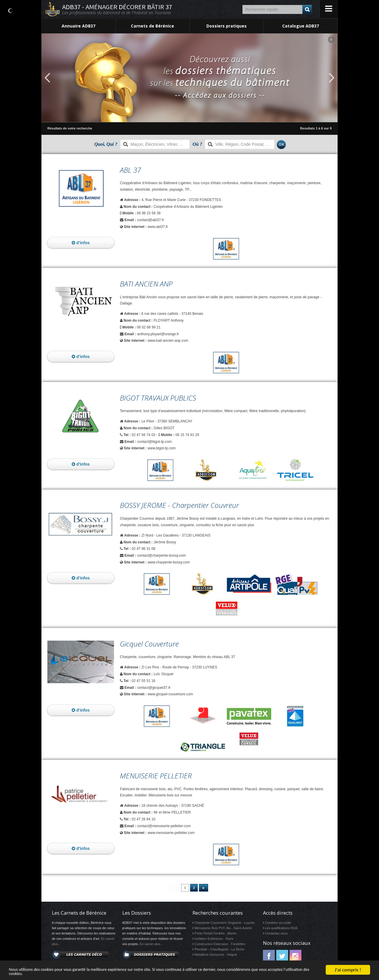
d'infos (81, 243)
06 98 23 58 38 (149, 213)
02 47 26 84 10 (143, 819)
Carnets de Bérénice (152, 26)
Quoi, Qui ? (106, 144)
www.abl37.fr (158, 227)
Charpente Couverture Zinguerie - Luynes (225, 923)
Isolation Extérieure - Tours (214, 939)
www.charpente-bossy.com (169, 562)
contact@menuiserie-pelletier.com (164, 826)
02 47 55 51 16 (143, 681)
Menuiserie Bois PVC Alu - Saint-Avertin (223, 928)
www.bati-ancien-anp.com (168, 341)
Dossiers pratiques (227, 26)
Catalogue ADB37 (301, 26)
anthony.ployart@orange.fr (158, 334)
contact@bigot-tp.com (154, 442)
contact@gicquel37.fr (154, 688)
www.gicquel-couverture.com (170, 694)
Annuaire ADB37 (78, 26)
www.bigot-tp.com (162, 448)
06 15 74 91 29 (187, 435)
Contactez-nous (276, 933)
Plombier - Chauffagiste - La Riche (219, 949)
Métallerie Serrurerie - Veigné (216, 955)
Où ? (197, 144)
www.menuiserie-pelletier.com (171, 833)
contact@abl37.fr (151, 220)
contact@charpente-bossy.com (162, 555)
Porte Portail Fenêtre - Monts (215, 933)
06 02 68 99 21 (149, 327)
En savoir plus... (151, 944)
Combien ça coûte (278, 923)
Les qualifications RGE (281, 928)
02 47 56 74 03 (143, 435)
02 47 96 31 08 (143, 549)
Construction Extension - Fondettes (220, 944)
